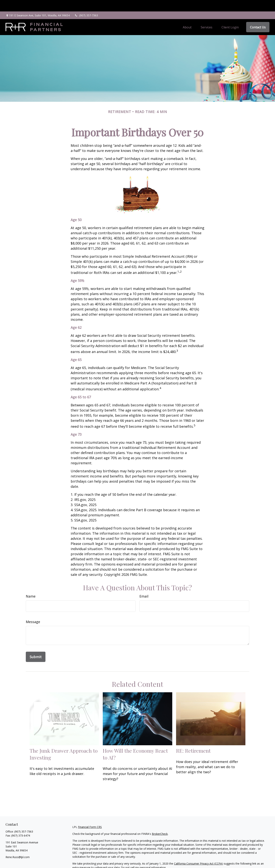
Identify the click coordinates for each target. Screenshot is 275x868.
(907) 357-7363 (86, 4)
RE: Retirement (193, 739)
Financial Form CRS (90, 815)
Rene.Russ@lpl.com (18, 846)
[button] (187, 16)
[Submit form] (36, 645)
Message (33, 610)
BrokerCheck (160, 822)
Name (31, 585)
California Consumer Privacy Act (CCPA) (198, 852)
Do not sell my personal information (143, 856)
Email (144, 585)
